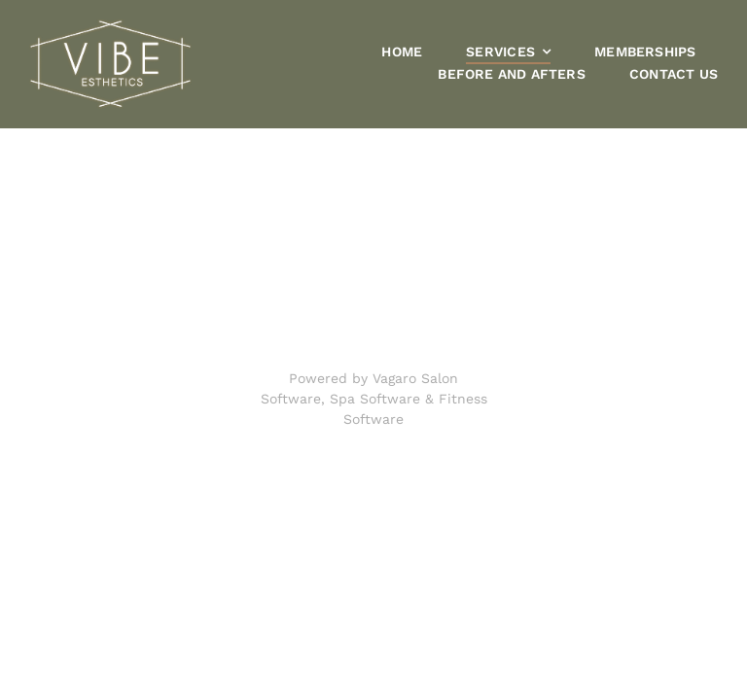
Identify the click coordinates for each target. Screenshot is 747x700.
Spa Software (375, 399)
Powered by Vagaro (353, 378)
